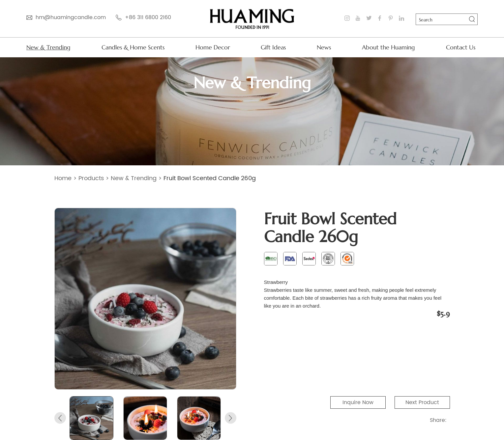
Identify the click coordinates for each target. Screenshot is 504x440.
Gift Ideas (273, 47)
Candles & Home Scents (133, 47)
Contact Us (461, 47)
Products (91, 178)
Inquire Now (358, 402)
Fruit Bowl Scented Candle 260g (210, 178)
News (324, 47)
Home (63, 178)
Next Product (422, 402)
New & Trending (48, 47)
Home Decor (213, 47)
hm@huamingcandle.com (71, 17)
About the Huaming (388, 47)
